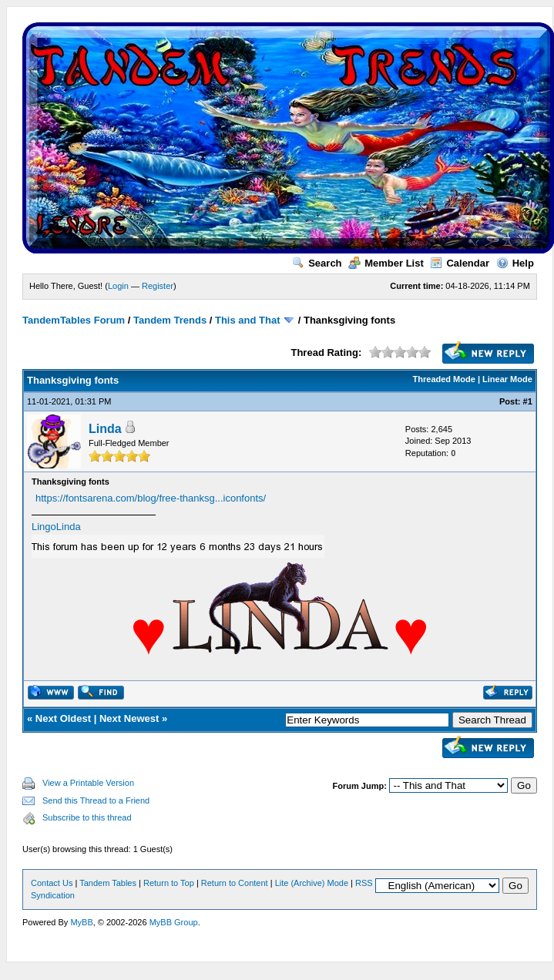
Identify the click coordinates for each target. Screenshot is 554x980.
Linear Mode (507, 379)
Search (317, 263)
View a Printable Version (88, 783)
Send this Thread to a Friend (96, 800)
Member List (386, 263)
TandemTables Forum (74, 320)
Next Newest (129, 718)
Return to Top (169, 883)
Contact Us (52, 883)
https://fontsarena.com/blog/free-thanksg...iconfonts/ (151, 498)
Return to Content (235, 883)
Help (515, 263)
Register (158, 286)
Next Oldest (63, 718)
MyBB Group (174, 922)
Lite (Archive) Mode (312, 883)
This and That (248, 320)
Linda (105, 429)
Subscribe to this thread (87, 817)
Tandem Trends (170, 320)
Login (118, 286)
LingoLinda (56, 527)
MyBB (81, 922)
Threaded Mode (444, 379)
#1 (528, 401)
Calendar (460, 263)
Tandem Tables (108, 883)
